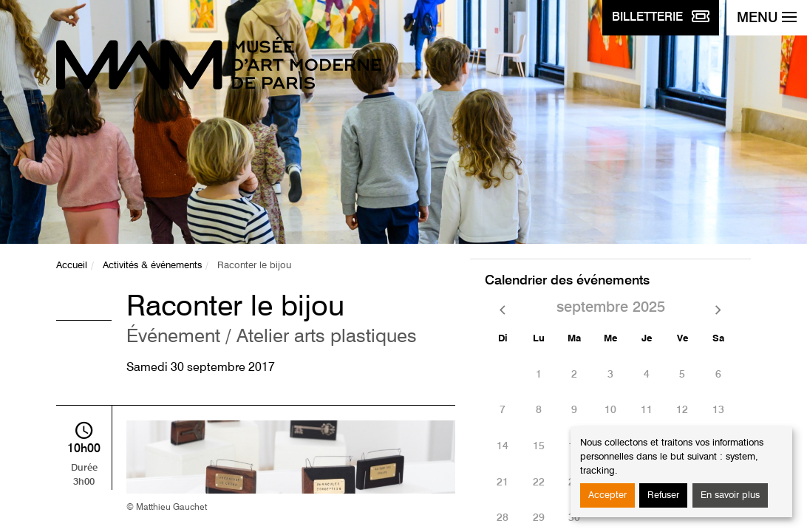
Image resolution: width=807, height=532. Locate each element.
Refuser (663, 495)
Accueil (72, 266)
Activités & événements (152, 266)
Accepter (607, 495)
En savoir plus (730, 495)
